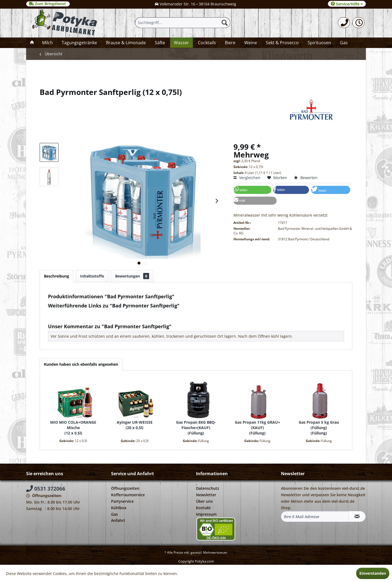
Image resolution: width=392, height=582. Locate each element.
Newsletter (206, 495)
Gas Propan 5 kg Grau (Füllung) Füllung (319, 428)
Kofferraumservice (128, 495)
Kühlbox (119, 508)
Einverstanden (373, 573)
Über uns (204, 501)
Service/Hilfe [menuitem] (347, 4)
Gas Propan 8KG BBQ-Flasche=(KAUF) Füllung (196, 428)
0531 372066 (46, 489)
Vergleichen (247, 178)
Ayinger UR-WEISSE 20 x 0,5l (135, 425)
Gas (114, 514)
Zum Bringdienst (48, 4)
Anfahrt (118, 520)
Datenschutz (208, 488)
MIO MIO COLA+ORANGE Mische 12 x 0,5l (73, 428)
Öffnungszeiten (125, 488)
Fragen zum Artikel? (68, 313)
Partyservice (122, 501)
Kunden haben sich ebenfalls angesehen (81, 364)
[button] (252, 190)
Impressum (206, 514)
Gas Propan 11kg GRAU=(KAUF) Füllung (257, 428)
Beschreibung (56, 276)
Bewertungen (132, 276)
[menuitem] (344, 23)
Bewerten (306, 178)
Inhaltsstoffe (92, 276)
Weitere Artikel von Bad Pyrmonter (82, 318)
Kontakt (203, 508)
